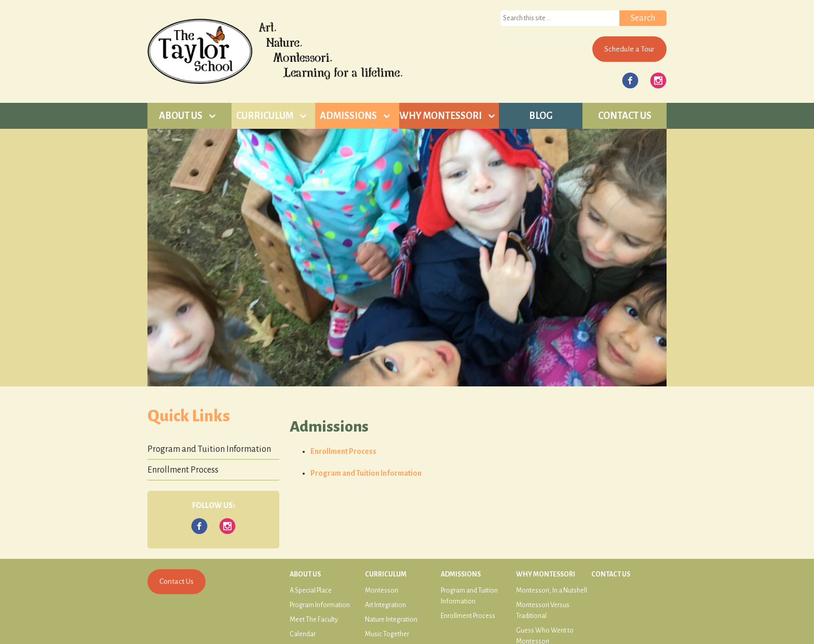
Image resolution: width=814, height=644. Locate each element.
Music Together (387, 634)
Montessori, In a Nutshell (552, 591)
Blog (541, 116)
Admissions (348, 116)
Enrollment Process (343, 451)
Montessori (382, 591)
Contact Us (625, 116)
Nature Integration (391, 620)
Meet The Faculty (314, 620)
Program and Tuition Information (366, 473)
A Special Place (311, 591)
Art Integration (385, 605)
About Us (181, 116)
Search (643, 18)
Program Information (320, 605)
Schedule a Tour (629, 49)
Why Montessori (440, 116)
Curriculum (265, 116)
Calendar (303, 634)
